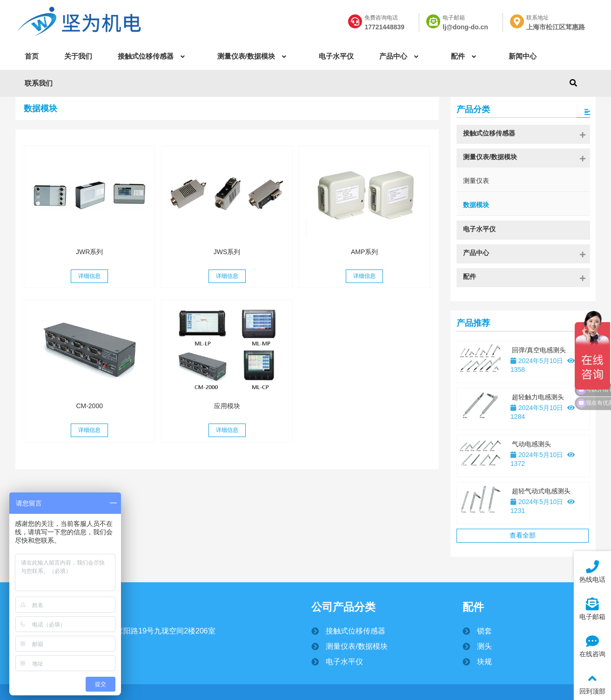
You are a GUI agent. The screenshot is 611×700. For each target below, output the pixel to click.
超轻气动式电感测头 (541, 491)
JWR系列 (89, 252)
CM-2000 (89, 406)
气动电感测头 (531, 444)
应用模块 (227, 406)
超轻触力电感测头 (538, 397)
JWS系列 (227, 252)
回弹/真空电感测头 (539, 350)
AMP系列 (364, 252)
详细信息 (89, 276)
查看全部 (523, 535)
